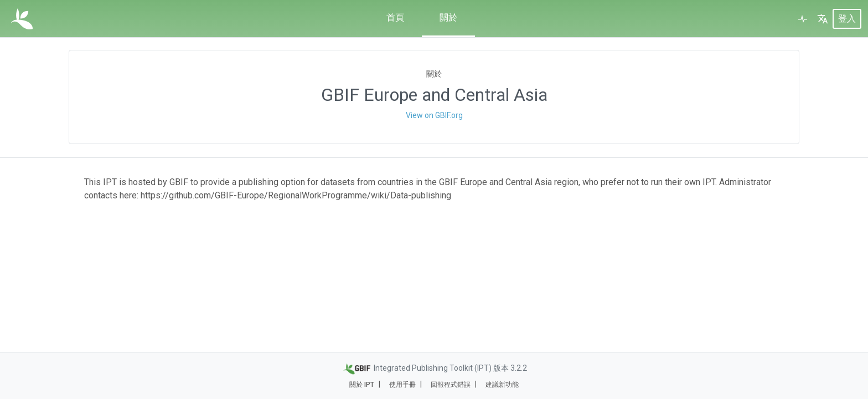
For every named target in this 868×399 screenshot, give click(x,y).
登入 (847, 19)
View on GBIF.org (434, 115)
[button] (823, 19)
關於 (448, 17)
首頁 (395, 17)
